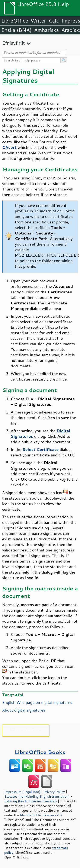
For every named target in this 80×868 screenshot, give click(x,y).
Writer (38, 21)
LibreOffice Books (40, 752)
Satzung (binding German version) (31, 801)
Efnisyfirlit (13, 43)
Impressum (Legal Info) (22, 792)
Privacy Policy (54, 792)
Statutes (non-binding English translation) (37, 796)
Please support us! (26, 730)
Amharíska (47, 30)
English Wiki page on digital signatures (37, 702)
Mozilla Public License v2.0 (41, 815)
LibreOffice (15, 21)
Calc (54, 21)
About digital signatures (24, 710)
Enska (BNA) (16, 30)
